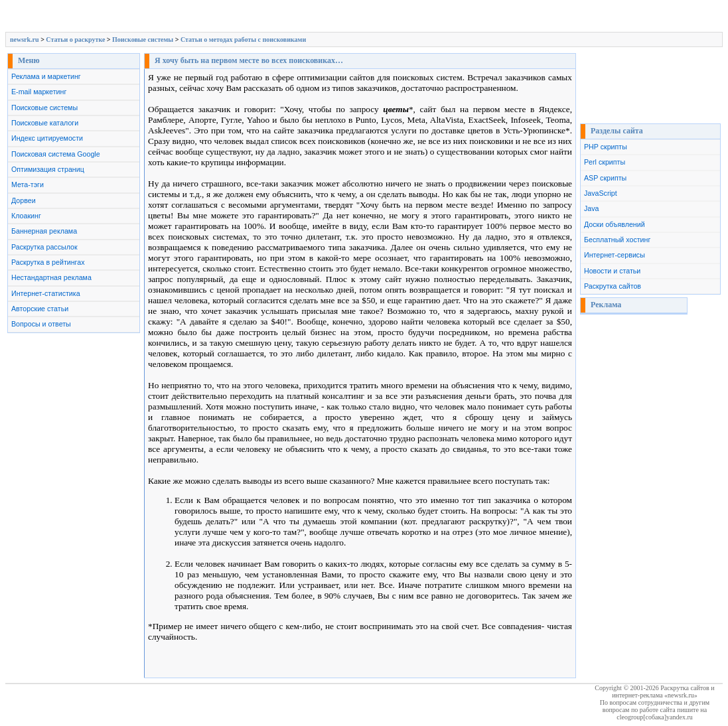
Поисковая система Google (56, 154)
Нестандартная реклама (51, 277)
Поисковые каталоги (45, 123)
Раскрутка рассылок (44, 247)
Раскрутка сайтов (613, 286)
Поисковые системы (143, 39)
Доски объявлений (615, 224)
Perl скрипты (605, 162)
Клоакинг (26, 216)
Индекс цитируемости (47, 138)
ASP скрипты (605, 178)
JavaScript (601, 193)
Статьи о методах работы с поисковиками (243, 39)
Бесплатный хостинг (617, 240)
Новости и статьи (612, 271)
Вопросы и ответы (41, 324)
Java (592, 208)
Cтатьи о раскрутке (75, 39)
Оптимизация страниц (48, 169)
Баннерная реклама (44, 231)
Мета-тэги (28, 184)
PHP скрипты (606, 147)
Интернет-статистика (46, 293)
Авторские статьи (40, 309)
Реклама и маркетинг (46, 76)
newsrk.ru (25, 39)
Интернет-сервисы (615, 255)
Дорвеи (24, 200)
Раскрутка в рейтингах (48, 262)
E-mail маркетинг (39, 92)
